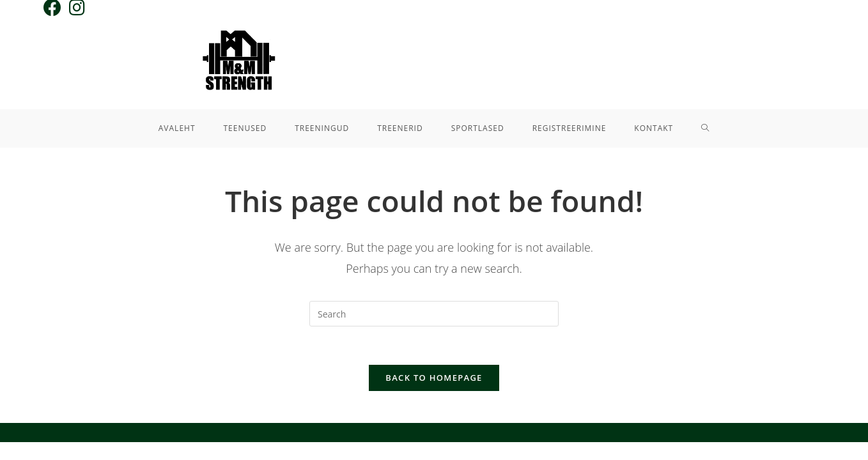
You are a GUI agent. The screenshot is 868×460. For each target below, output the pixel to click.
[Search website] (705, 128)
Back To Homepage (434, 378)
